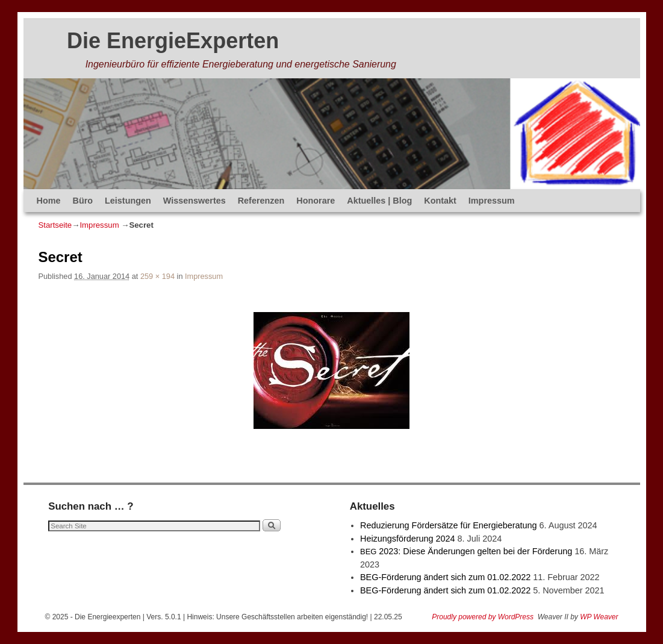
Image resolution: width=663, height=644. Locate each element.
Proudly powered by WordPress (483, 617)
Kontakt (440, 201)
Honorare (316, 201)
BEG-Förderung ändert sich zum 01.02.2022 (445, 577)
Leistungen (128, 201)
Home (49, 201)
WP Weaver (599, 617)
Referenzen (261, 201)
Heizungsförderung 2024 (408, 539)
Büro (82, 201)
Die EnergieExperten (173, 41)
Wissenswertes (195, 201)
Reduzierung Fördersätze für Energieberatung (449, 525)
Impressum (492, 201)
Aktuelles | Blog (379, 201)
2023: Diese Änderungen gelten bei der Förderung (466, 551)
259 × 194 (157, 276)
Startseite (55, 225)
